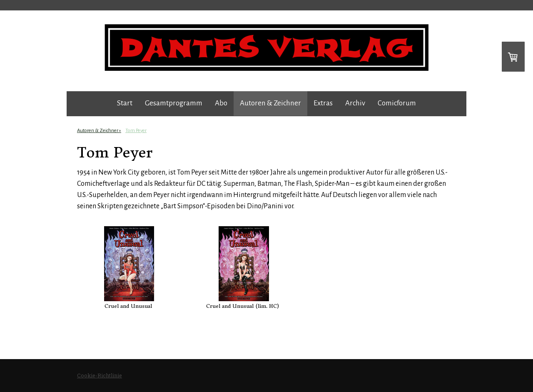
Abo (221, 103)
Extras (323, 103)
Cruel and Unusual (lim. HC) (243, 306)
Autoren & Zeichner (270, 103)
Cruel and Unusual (128, 306)
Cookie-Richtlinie (100, 375)
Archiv (355, 103)
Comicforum (397, 103)
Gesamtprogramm (174, 103)
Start (125, 103)
